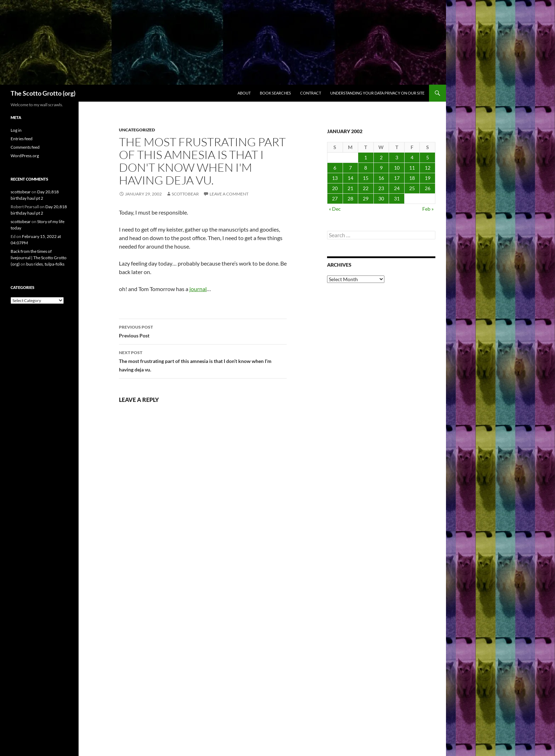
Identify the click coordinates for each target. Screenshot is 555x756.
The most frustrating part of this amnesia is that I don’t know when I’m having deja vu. (203, 360)
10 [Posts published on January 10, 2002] (397, 168)
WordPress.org (25, 156)
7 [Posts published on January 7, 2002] (350, 168)
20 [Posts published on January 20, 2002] (335, 188)
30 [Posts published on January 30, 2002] (381, 198)
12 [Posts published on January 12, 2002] (428, 168)
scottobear (185, 194)
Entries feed (22, 139)
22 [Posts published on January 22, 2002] (366, 188)
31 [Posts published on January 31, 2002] (397, 198)
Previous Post (203, 331)
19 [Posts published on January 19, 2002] (428, 178)
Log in (16, 130)
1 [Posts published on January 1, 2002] (366, 157)
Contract (311, 93)
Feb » (428, 209)
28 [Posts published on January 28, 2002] (350, 198)
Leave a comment (229, 194)
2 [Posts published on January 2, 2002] (381, 157)
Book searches (275, 93)
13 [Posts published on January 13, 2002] (335, 178)
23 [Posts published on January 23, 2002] (381, 188)
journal (198, 289)
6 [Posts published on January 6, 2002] (335, 168)
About (244, 93)
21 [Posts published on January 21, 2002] (350, 188)
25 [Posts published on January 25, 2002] (412, 188)
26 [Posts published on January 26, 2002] (428, 188)
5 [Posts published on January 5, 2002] (428, 157)
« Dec (335, 209)
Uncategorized (137, 130)
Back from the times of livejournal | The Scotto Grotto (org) (39, 258)
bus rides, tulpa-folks (45, 264)
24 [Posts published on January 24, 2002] (397, 188)
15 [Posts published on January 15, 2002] (366, 178)
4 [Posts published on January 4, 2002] (412, 157)
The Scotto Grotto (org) (43, 93)
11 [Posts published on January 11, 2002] (412, 168)
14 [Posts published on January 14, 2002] (350, 178)
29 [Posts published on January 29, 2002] (366, 198)
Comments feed (25, 147)
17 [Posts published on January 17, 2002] (397, 178)
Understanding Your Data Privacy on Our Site (377, 93)
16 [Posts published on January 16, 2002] (381, 178)
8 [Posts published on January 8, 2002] (366, 168)
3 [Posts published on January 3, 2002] (397, 157)
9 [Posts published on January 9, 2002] (381, 168)
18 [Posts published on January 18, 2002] (412, 178)
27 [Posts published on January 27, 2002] (335, 198)
